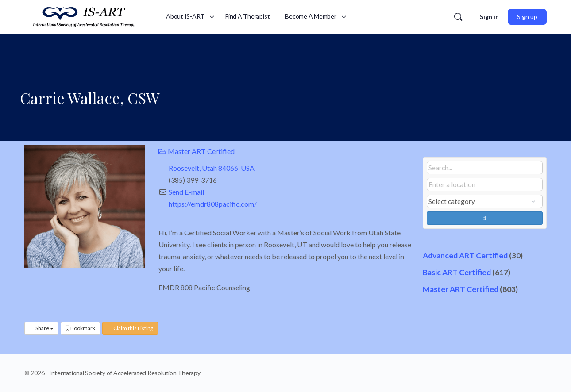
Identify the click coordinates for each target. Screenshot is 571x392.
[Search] (458, 17)
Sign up (527, 17)
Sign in (489, 17)
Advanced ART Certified (465, 256)
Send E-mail (186, 192)
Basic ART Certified (457, 272)
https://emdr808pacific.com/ (213, 204)
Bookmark (80, 328)
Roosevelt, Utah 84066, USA (212, 168)
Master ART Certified (197, 151)
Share (41, 328)
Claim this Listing (130, 328)
